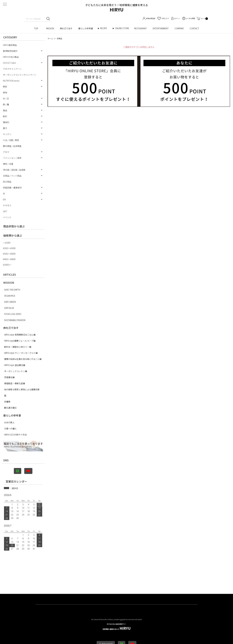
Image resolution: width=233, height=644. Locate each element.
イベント (7, 217)
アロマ (6, 152)
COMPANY (179, 28)
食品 (5, 110)
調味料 (6, 122)
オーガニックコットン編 (16, 371)
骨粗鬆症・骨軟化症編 (15, 383)
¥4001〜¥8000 (9, 259)
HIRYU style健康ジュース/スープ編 (20, 341)
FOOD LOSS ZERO (13, 314)
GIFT (5, 211)
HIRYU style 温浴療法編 (15, 365)
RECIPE (105, 28)
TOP (37, 28)
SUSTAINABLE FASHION (15, 320)
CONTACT (194, 28)
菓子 (5, 128)
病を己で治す (66, 28)
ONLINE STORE (123, 28)
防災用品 (7, 182)
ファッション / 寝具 (12, 158)
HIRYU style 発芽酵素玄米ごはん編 (20, 335)
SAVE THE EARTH (12, 290)
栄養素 (7, 402)
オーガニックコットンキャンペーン (20, 75)
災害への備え (10, 428)
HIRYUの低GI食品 (11, 57)
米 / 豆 (6, 98)
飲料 (5, 116)
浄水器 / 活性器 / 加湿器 (14, 170)
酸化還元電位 (10, 408)
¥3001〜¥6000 (9, 254)
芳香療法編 (9, 377)
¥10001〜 (7, 265)
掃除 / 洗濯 (8, 164)
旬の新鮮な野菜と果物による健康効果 (22, 389)
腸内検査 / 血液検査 (12, 146)
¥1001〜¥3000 (9, 248)
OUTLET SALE (9, 63)
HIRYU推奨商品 (10, 45)
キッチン (7, 134)
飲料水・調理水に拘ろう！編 (18, 347)
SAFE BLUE (9, 308)
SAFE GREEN (10, 302)
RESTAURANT (140, 28)
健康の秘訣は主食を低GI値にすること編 (23, 359)
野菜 (5, 87)
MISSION (50, 28)
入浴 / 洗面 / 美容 (11, 140)
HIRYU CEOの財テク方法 (15, 435)
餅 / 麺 (6, 104)
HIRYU (117, 627)
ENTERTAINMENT (161, 28)
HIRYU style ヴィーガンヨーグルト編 (21, 353)
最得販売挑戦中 (10, 51)
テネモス (7, 205)
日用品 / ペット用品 (12, 176)
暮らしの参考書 (87, 28)
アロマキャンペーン (12, 69)
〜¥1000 (7, 243)
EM (4, 199)
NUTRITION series (11, 81)
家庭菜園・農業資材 (12, 188)
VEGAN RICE (10, 296)
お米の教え (9, 422)
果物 (5, 93)
